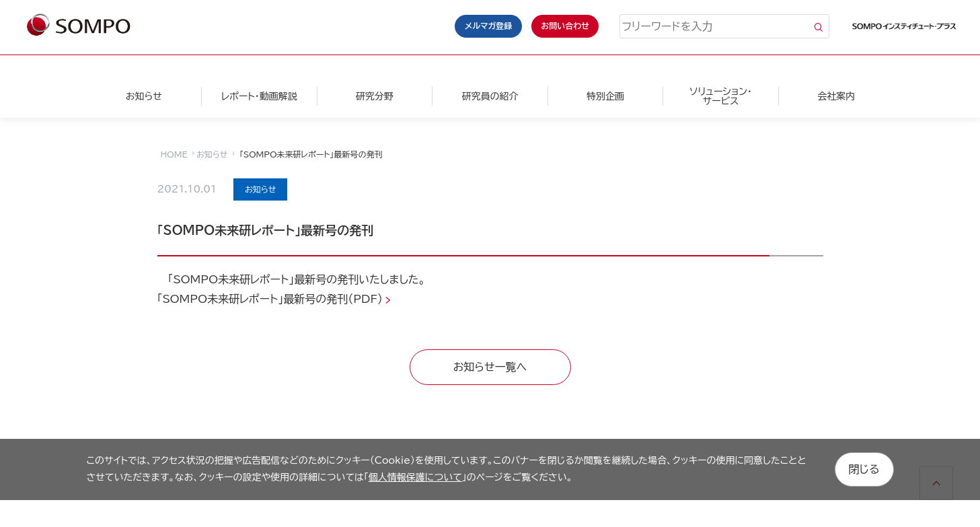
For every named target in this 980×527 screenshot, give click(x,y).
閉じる (864, 469)
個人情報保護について (415, 477)
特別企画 (605, 96)
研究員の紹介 (490, 96)
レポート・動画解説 (259, 96)
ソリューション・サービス (721, 96)
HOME (174, 154)
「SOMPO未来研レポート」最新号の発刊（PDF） (270, 299)
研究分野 (375, 96)
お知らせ (144, 96)
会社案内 (836, 96)
